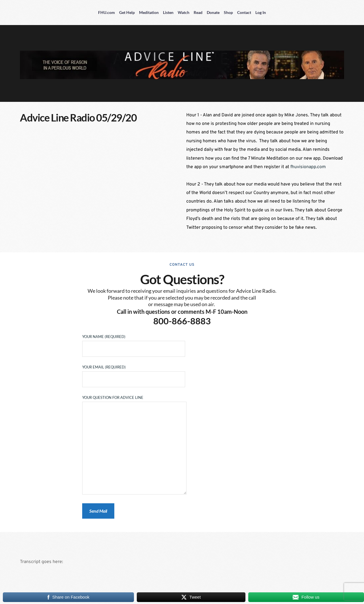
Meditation (149, 12)
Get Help (127, 12)
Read (198, 12)
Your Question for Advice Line (134, 445)
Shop (228, 12)
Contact (244, 12)
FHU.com (106, 12)
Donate (213, 12)
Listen (168, 12)
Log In (261, 12)
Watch (184, 12)
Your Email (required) (134, 373)
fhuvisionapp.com (308, 167)
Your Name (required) (134, 343)
